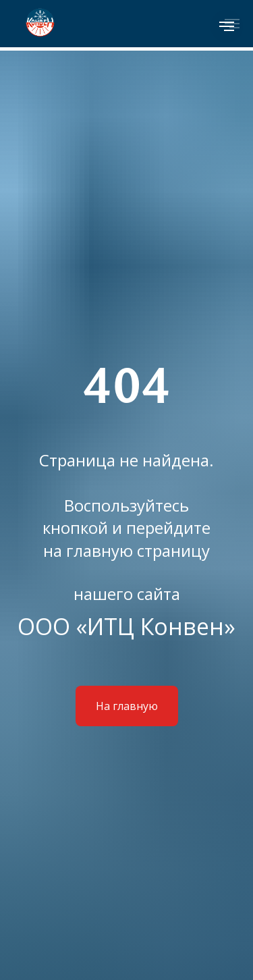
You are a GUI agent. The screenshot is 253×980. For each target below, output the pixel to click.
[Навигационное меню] (227, 26)
